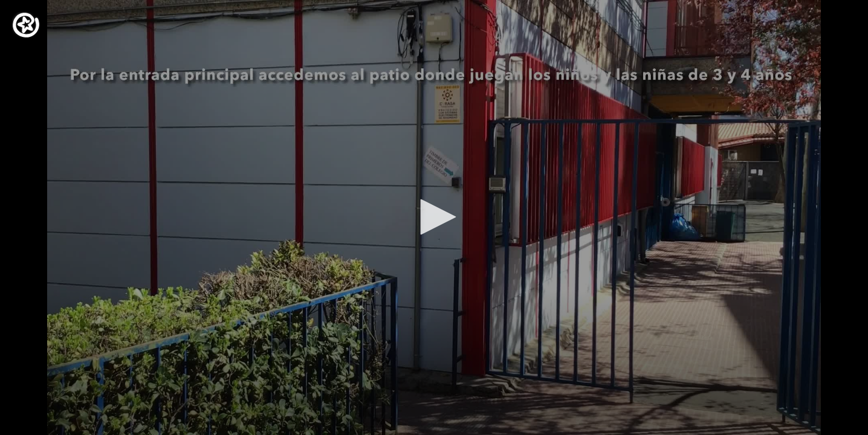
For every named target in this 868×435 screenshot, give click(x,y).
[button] (434, 217)
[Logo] (26, 25)
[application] (434, 217)
